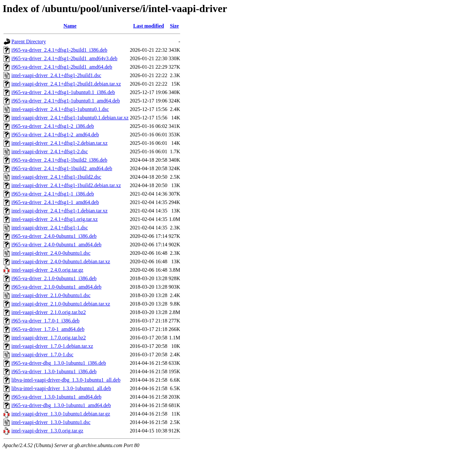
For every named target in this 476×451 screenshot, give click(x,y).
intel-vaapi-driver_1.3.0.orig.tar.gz (47, 431)
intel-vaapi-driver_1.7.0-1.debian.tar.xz (52, 346)
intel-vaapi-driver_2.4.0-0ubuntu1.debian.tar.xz (61, 261)
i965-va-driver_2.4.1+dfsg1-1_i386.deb (53, 194)
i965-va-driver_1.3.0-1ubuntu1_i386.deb (54, 371)
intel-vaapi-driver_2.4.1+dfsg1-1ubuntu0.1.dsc (60, 109)
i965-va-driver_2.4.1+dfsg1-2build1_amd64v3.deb (64, 58)
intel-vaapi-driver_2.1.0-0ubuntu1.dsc (51, 295)
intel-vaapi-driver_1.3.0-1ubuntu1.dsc (51, 422)
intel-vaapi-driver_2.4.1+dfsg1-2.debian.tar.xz (60, 143)
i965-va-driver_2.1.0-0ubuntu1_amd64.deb (56, 287)
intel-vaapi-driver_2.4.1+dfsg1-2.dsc (50, 151)
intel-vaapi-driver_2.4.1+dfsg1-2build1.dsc (56, 75)
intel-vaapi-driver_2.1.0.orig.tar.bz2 (49, 312)
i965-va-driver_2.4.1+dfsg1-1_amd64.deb (55, 202)
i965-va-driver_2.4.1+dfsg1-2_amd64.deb (55, 135)
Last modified (149, 26)
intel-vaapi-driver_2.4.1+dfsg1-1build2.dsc (56, 177)
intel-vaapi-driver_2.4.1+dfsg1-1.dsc (50, 228)
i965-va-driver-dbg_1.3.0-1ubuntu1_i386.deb (59, 363)
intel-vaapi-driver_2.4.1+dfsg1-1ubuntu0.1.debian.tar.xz (70, 118)
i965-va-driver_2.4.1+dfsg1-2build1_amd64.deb (62, 67)
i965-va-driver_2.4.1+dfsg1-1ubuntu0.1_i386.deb (63, 92)
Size (174, 26)
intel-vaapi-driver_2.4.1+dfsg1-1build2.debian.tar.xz (66, 185)
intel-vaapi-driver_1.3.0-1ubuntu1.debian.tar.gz (61, 414)
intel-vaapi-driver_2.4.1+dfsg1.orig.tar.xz (54, 219)
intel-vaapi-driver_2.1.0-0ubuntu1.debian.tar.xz (61, 304)
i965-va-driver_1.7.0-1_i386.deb (45, 321)
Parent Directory (29, 41)
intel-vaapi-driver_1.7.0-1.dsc (42, 355)
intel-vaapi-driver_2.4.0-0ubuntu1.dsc (51, 253)
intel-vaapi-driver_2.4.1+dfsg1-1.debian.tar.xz (60, 211)
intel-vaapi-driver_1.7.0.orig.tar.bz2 (49, 338)
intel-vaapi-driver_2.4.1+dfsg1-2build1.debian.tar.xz (66, 84)
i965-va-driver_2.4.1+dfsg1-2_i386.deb (53, 126)
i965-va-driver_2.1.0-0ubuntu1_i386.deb (54, 278)
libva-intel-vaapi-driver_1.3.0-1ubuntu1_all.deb (61, 388)
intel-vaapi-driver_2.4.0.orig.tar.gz (47, 270)
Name (70, 26)
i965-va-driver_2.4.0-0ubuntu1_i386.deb (54, 236)
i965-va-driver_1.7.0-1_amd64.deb (48, 329)
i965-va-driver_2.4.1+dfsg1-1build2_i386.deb (59, 160)
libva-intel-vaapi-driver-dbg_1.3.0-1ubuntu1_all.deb (66, 380)
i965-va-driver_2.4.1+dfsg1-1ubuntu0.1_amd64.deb (66, 101)
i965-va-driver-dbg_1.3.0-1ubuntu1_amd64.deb (61, 405)
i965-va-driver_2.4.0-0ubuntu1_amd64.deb (56, 245)
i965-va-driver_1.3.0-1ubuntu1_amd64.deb (56, 397)
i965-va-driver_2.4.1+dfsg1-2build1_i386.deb (59, 50)
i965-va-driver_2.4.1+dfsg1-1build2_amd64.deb (62, 168)
